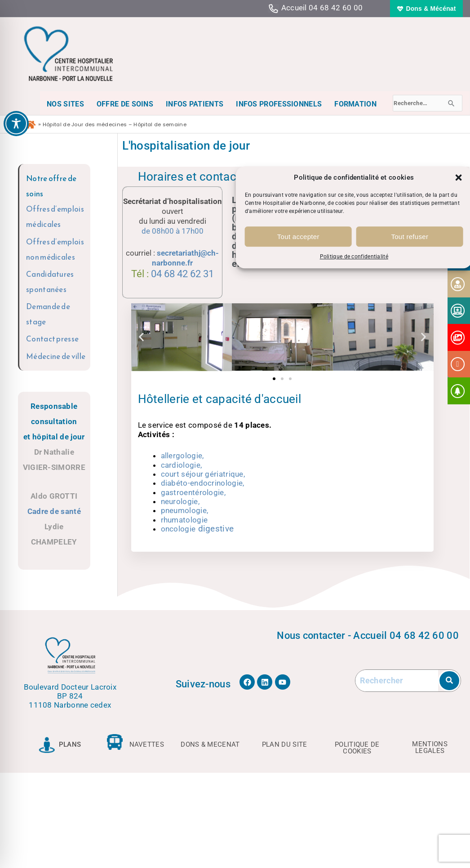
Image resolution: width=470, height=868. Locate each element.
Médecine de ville (56, 356)
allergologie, (182, 456)
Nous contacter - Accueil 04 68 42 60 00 (368, 635)
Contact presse (52, 339)
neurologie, (180, 501)
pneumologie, (185, 510)
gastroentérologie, (193, 492)
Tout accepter (298, 237)
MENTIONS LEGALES (430, 747)
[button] (459, 177)
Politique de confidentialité (354, 257)
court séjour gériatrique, (203, 474)
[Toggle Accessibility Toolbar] (16, 124)
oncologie (197, 529)
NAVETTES (147, 744)
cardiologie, (182, 465)
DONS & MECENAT (210, 744)
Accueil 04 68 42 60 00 (322, 8)
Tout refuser (410, 237)
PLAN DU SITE (285, 744)
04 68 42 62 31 (182, 274)
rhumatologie (184, 520)
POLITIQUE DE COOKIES (357, 748)
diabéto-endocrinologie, (203, 483)
